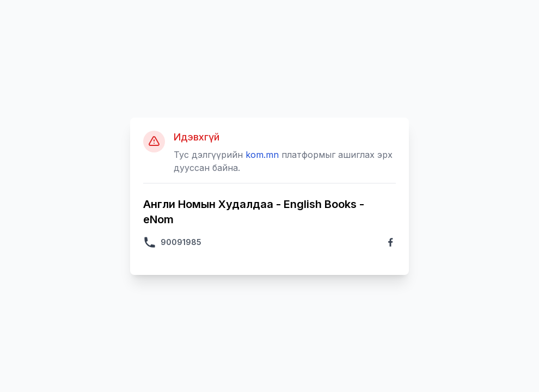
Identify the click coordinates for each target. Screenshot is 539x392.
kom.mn (262, 155)
